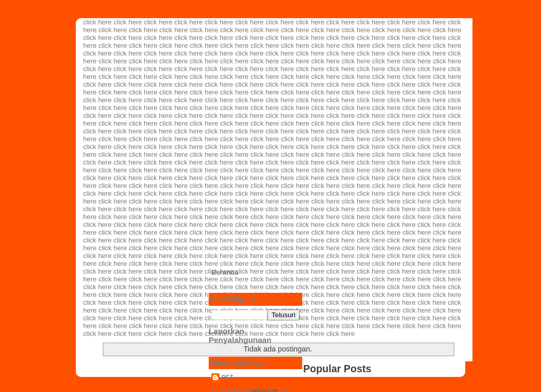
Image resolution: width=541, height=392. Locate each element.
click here (97, 22)
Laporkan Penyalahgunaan (240, 335)
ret (228, 377)
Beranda (225, 272)
